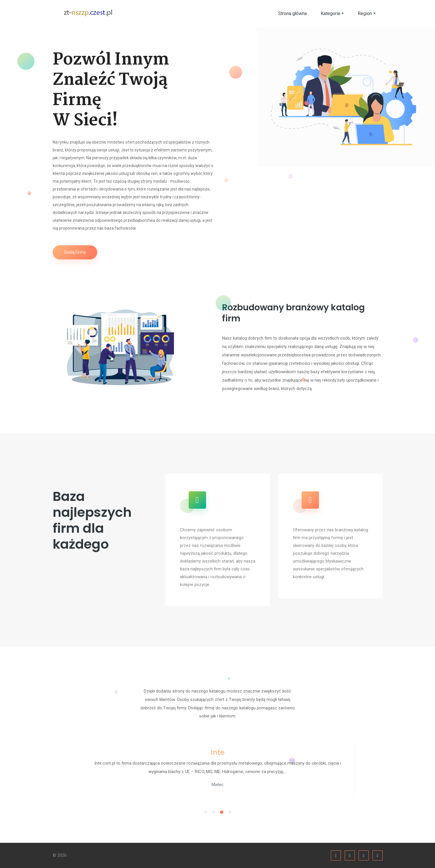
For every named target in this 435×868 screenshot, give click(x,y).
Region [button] (365, 13)
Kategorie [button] (331, 13)
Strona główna (292, 13)
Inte (218, 752)
